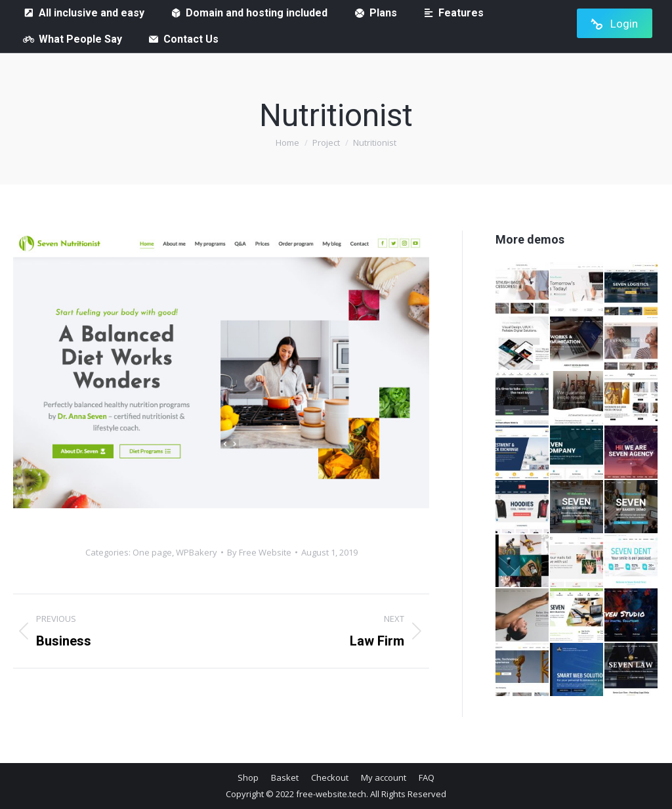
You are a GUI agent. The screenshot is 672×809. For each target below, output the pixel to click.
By (259, 552)
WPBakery (197, 552)
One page (152, 552)
